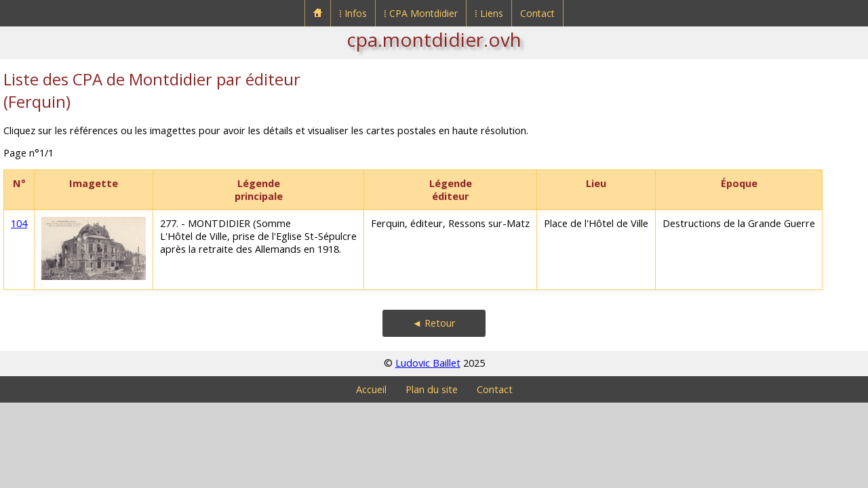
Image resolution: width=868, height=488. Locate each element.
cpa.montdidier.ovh (434, 39)
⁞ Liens (489, 13)
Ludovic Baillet (428, 363)
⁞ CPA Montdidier (421, 13)
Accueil (371, 389)
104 (19, 223)
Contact (537, 13)
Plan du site (432, 389)
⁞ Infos (353, 13)
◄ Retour (434, 323)
